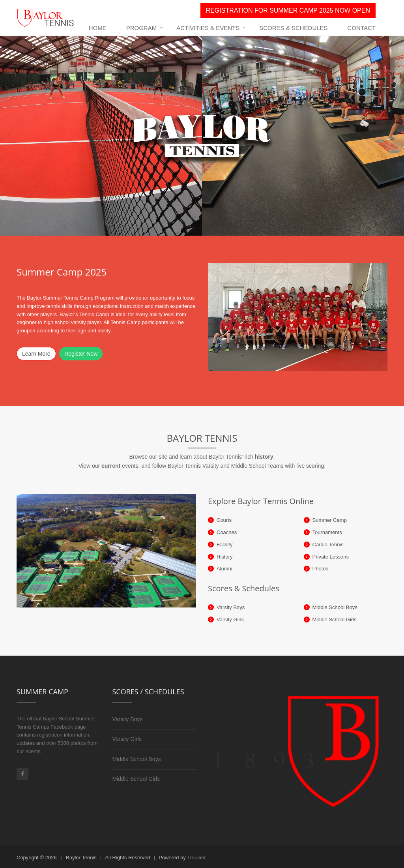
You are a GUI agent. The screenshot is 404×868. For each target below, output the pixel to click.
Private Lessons (331, 557)
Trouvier (196, 858)
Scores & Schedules (293, 28)
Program (142, 28)
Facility (224, 545)
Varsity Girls (230, 620)
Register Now (81, 354)
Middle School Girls (335, 620)
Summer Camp (330, 520)
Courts (224, 520)
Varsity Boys (231, 607)
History (224, 557)
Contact (362, 28)
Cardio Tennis (328, 545)
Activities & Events (208, 28)
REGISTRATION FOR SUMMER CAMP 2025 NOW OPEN (288, 10)
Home (98, 28)
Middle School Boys (335, 607)
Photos (320, 569)
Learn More (36, 354)
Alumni (224, 569)
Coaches (227, 532)
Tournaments (327, 532)
